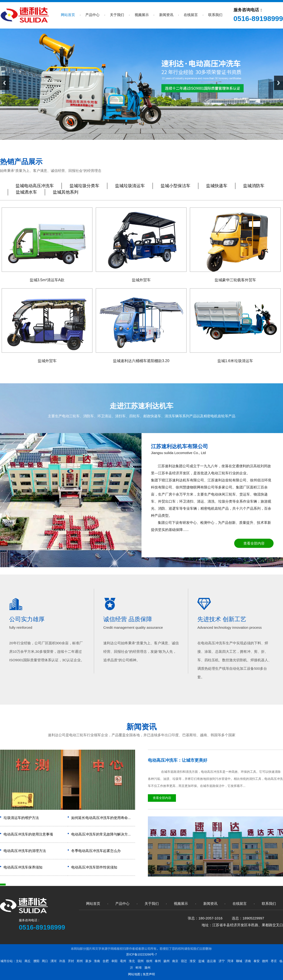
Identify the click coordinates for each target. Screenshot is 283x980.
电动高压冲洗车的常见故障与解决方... (101, 834)
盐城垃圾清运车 (130, 186)
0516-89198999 (258, 19)
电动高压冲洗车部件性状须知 (94, 867)
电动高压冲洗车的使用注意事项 (28, 834)
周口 (45, 961)
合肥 (106, 961)
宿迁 (184, 961)
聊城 (239, 961)
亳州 (123, 961)
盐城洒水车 (26, 192)
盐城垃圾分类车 (84, 186)
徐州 (149, 961)
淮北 (132, 961)
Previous (4, 83)
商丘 (28, 961)
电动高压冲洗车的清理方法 (25, 851)
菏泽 (230, 961)
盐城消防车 (254, 186)
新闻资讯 (141, 727)
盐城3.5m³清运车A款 (47, 280)
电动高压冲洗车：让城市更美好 (178, 760)
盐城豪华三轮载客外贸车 (235, 280)
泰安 (257, 961)
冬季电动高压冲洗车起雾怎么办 (96, 851)
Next (279, 83)
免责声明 (149, 974)
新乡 (88, 961)
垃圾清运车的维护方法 (21, 818)
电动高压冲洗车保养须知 (23, 867)
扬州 (166, 961)
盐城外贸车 (141, 280)
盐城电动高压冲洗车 (35, 186)
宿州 (141, 961)
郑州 (80, 961)
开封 (71, 961)
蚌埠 (139, 968)
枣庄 (274, 961)
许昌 (62, 961)
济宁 (222, 961)
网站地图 (134, 974)
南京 (175, 961)
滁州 (147, 968)
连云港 (211, 961)
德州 (265, 961)
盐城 (201, 961)
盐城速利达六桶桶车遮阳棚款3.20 (141, 361)
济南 (248, 961)
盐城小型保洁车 (175, 186)
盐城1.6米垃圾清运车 (235, 361)
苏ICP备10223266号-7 (141, 954)
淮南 (97, 961)
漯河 (54, 961)
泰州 (158, 961)
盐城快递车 (217, 186)
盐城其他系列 (66, 192)
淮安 (193, 961)
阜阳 (114, 961)
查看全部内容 (254, 543)
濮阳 (36, 961)
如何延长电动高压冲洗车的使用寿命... (101, 818)
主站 (19, 961)
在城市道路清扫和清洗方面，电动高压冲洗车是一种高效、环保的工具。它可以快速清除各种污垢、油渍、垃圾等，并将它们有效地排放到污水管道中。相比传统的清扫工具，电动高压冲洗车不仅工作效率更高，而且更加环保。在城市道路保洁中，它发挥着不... (215, 779)
